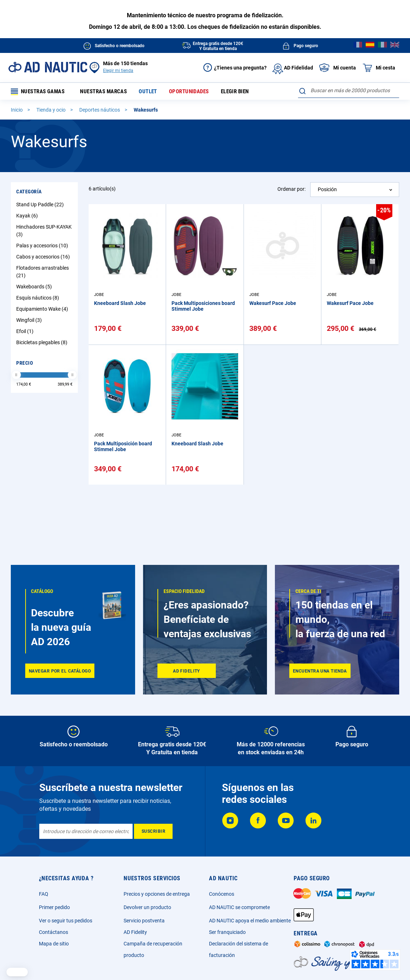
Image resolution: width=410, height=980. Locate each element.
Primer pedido (54, 907)
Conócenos (222, 894)
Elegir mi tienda (118, 71)
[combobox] (349, 90)
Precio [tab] (24, 364)
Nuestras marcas (110, 92)
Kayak (28, 217)
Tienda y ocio (52, 111)
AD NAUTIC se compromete (239, 907)
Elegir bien (242, 92)
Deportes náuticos (100, 111)
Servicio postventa (144, 921)
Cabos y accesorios (44, 258)
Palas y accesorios (43, 247)
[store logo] (48, 67)
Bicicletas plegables (43, 344)
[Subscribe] (153, 831)
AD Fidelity (135, 932)
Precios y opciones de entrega (157, 894)
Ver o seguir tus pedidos (66, 921)
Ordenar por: (291, 190)
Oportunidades (196, 92)
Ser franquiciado (227, 932)
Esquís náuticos (39, 299)
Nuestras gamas (40, 92)
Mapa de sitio (54, 944)
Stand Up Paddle (41, 206)
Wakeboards (35, 288)
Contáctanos (54, 932)
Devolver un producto (147, 907)
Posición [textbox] (327, 191)
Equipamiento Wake (43, 310)
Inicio (17, 111)
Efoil (26, 333)
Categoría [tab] (29, 193)
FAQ (44, 894)
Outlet (155, 92)
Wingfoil (30, 322)
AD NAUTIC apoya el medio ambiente (250, 921)
